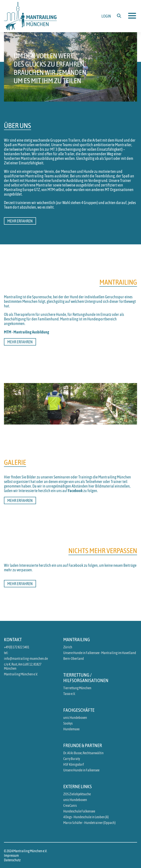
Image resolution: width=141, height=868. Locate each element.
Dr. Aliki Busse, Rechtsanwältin (83, 753)
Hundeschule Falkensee (79, 811)
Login (106, 16)
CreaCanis (70, 805)
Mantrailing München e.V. (21, 674)
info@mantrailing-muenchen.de (26, 659)
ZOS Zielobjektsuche (77, 794)
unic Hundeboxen (75, 718)
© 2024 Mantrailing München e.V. (26, 851)
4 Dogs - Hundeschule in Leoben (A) (86, 817)
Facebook (75, 491)
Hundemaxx (71, 729)
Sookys (68, 723)
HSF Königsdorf (74, 764)
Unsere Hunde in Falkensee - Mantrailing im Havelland (100, 653)
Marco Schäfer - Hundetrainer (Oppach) (89, 823)
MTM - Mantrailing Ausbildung (26, 332)
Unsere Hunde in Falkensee (81, 770)
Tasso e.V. (69, 694)
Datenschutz (12, 860)
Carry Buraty (72, 759)
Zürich (68, 647)
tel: (6, 653)
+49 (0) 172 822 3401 (17, 647)
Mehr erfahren (20, 221)
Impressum (11, 855)
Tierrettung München (77, 688)
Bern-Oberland (74, 659)
